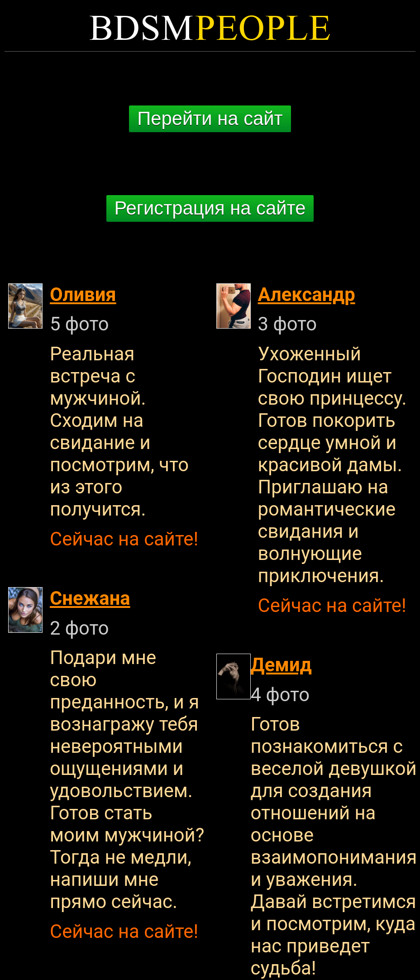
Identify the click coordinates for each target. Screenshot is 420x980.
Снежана (90, 598)
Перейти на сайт (210, 118)
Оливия (83, 294)
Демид (281, 665)
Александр (307, 294)
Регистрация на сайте (210, 208)
